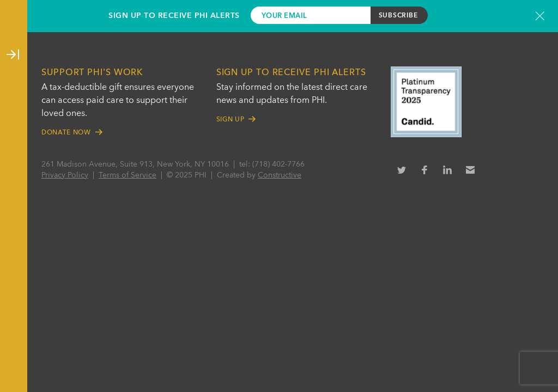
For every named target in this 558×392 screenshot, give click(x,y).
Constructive (280, 175)
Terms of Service (128, 175)
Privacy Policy (65, 175)
